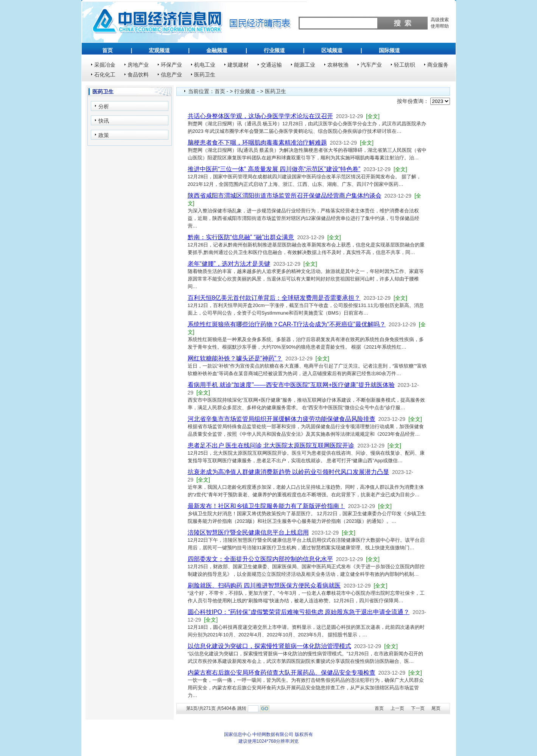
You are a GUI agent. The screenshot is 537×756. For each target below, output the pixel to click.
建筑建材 (238, 65)
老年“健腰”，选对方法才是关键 (229, 264)
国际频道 (389, 50)
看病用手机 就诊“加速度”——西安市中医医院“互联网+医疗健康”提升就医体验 (291, 385)
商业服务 (438, 65)
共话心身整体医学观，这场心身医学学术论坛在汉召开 (260, 116)
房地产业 (138, 65)
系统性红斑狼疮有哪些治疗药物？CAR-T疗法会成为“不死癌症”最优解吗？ (287, 324)
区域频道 (332, 50)
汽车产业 (371, 65)
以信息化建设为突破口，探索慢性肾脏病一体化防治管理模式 (269, 646)
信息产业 (171, 75)
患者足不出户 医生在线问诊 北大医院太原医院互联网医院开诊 (271, 445)
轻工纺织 (405, 65)
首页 (107, 50)
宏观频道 (159, 50)
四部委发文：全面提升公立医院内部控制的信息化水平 (260, 559)
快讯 (104, 121)
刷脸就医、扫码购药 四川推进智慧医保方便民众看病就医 (264, 585)
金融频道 (217, 50)
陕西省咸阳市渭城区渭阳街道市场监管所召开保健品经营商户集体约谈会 (285, 196)
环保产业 (171, 65)
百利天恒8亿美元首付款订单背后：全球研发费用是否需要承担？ (274, 298)
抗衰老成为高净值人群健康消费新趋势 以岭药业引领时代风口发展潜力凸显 (288, 472)
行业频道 (274, 50)
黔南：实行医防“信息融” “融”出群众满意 (241, 237)
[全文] (373, 116)
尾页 (436, 708)
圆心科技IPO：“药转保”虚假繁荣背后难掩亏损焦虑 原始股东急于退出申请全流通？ (299, 612)
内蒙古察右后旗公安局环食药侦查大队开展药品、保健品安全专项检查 (282, 673)
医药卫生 (205, 75)
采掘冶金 (105, 65)
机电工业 (205, 65)
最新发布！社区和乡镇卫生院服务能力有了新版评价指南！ (266, 506)
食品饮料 (138, 75)
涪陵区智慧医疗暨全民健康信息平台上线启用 (248, 532)
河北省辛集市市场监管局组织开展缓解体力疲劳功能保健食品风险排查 (282, 419)
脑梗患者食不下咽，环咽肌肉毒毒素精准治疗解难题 (257, 143)
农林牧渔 (338, 65)
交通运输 (271, 65)
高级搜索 (440, 20)
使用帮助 (440, 26)
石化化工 (105, 75)
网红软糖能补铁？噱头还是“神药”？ (235, 358)
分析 (104, 106)
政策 (104, 135)
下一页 (418, 708)
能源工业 (305, 65)
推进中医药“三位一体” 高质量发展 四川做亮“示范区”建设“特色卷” (274, 169)
